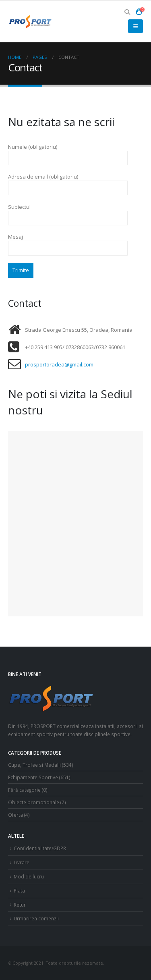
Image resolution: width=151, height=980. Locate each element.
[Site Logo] (30, 22)
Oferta (16, 815)
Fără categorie (24, 790)
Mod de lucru (29, 876)
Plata (19, 891)
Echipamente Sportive (33, 777)
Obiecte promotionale (34, 802)
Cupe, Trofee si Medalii (34, 765)
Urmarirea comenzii (36, 918)
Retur (20, 905)
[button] (127, 12)
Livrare (22, 862)
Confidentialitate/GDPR (40, 848)
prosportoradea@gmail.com (59, 364)
